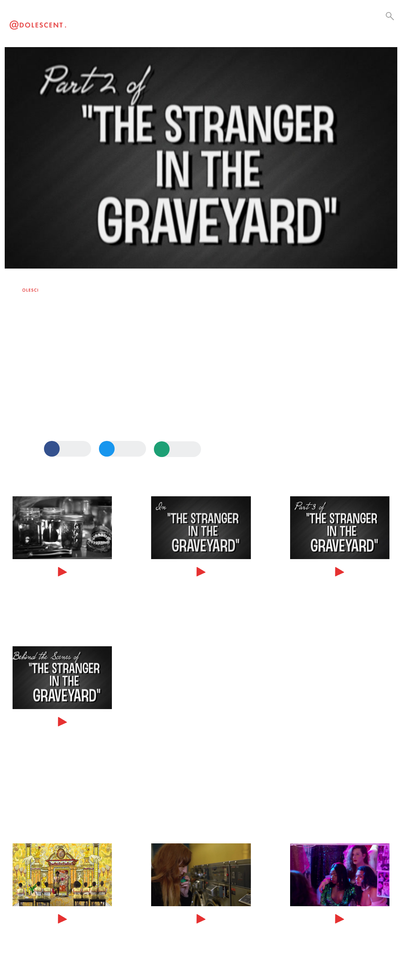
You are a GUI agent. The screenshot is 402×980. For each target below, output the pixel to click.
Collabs (171, 24)
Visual (109, 24)
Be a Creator (188, 24)
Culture (139, 24)
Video (95, 24)
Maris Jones (48, 287)
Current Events (155, 24)
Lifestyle (124, 24)
